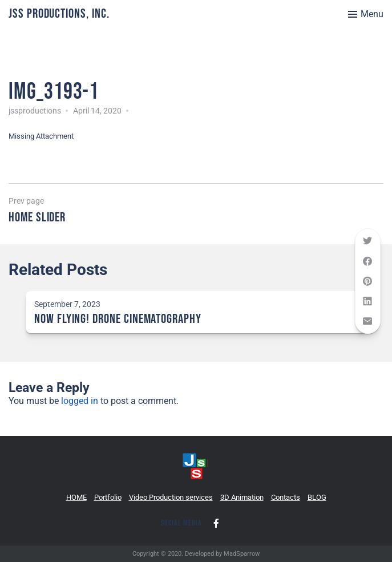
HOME (76, 497)
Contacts (286, 497)
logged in (80, 401)
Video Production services (171, 497)
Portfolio (108, 497)
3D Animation (242, 497)
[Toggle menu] (366, 14)
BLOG (317, 497)
